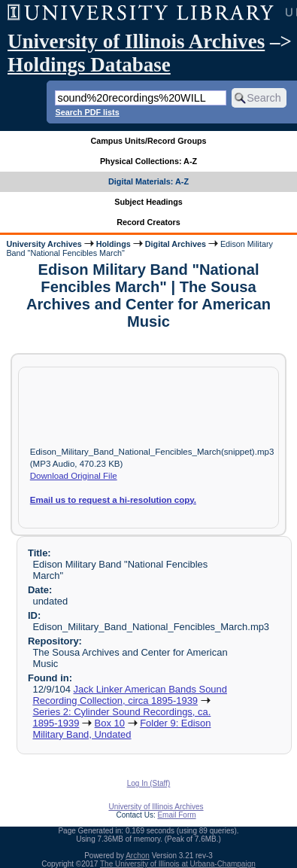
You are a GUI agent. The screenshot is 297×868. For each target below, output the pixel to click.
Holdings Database (89, 65)
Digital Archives (176, 244)
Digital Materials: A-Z (148, 181)
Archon (138, 856)
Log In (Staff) (149, 783)
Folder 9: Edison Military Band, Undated (121, 729)
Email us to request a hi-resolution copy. (113, 500)
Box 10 (110, 723)
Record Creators (148, 222)
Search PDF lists (87, 112)
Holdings (114, 244)
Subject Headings (148, 202)
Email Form (176, 815)
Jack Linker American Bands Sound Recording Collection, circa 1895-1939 (130, 695)
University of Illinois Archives (136, 41)
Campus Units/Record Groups (148, 141)
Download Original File (74, 476)
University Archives (44, 244)
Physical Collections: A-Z (148, 161)
